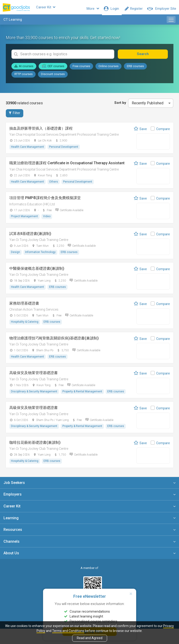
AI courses (24, 69)
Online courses (108, 69)
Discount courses (53, 77)
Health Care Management (28, 150)
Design (16, 255)
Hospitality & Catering (25, 325)
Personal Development (64, 150)
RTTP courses (24, 77)
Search (152, 57)
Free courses (81, 69)
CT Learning (13, 22)
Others (54, 185)
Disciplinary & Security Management (34, 394)
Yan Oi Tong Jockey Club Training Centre (39, 243)
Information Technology (41, 255)
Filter (15, 116)
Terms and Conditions (68, 631)
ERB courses (135, 69)
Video (47, 220)
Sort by (119, 105)
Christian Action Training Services (34, 313)
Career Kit (55, 9)
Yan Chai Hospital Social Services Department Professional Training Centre (64, 138)
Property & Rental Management (83, 394)
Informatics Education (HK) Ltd (32, 207)
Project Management (25, 220)
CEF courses (53, 69)
